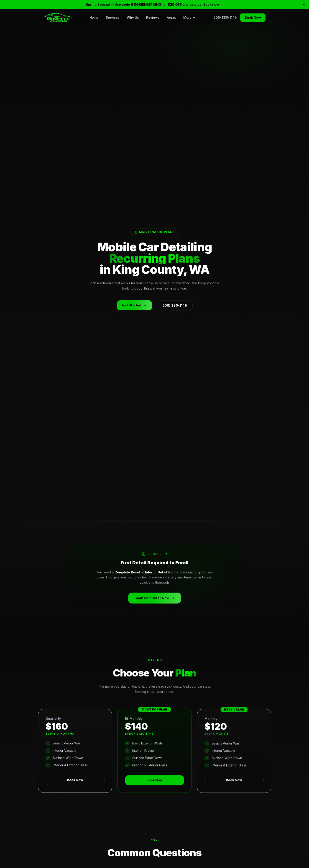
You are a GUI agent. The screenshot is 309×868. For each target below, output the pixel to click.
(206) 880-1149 (225, 17)
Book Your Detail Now (151, 599)
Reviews (153, 17)
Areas (171, 17)
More (189, 17)
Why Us (133, 17)
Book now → (213, 4)
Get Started (132, 307)
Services (113, 17)
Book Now (253, 17)
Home (94, 17)
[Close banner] (304, 5)
